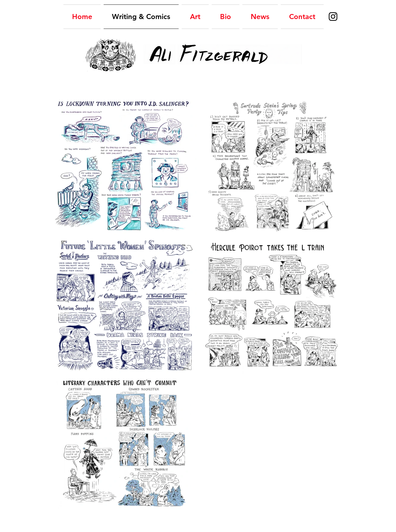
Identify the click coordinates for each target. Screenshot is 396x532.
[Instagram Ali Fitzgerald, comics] (333, 17)
